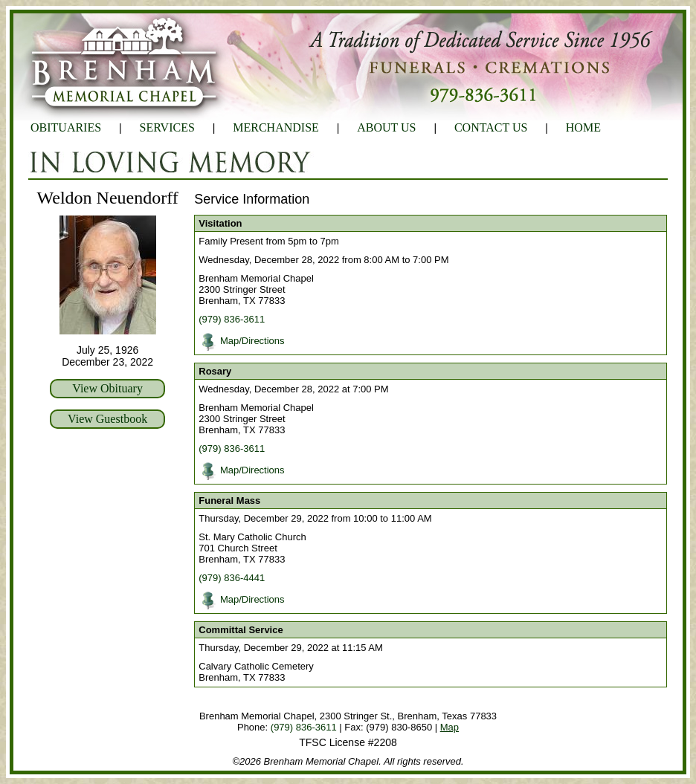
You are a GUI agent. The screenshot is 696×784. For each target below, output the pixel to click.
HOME (583, 127)
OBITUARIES (66, 127)
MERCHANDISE (276, 127)
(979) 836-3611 (232, 319)
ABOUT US (386, 127)
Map (449, 727)
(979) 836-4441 (232, 578)
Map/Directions (252, 341)
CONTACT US (491, 127)
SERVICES (167, 127)
